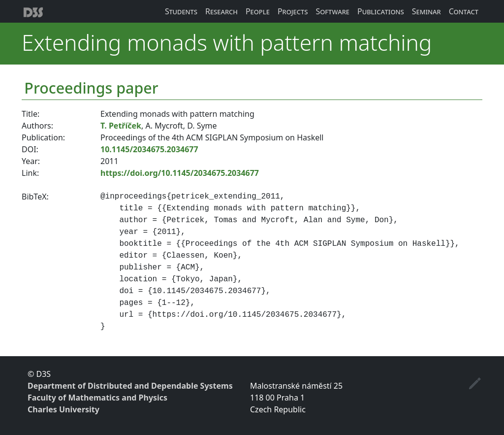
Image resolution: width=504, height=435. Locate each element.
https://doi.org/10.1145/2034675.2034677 (180, 173)
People (258, 11)
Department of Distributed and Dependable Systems (130, 386)
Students (181, 11)
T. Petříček (121, 126)
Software (332, 11)
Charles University (63, 409)
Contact (464, 11)
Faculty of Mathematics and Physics (97, 398)
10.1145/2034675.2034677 (149, 149)
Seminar (426, 11)
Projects (293, 11)
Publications (381, 11)
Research (221, 11)
